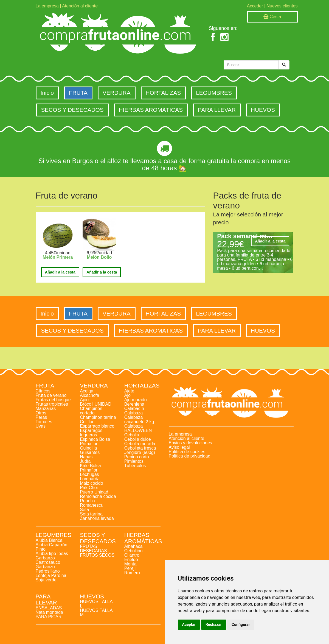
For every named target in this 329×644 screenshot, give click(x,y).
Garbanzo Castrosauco (48, 560)
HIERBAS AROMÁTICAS (151, 110)
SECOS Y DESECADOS (72, 110)
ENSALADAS (49, 608)
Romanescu (92, 505)
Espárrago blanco (97, 426)
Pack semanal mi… (245, 236)
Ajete (129, 391)
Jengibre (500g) (140, 452)
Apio (84, 400)
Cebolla (132, 435)
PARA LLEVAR (217, 110)
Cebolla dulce (138, 439)
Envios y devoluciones (190, 443)
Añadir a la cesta (60, 272)
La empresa (47, 6)
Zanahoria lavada (97, 518)
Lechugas (89, 474)
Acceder (255, 6)
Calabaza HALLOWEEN (138, 428)
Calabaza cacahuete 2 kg (139, 419)
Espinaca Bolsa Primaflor (95, 441)
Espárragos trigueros (91, 433)
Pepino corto (137, 457)
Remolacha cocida (98, 496)
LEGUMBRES (214, 93)
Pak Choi (89, 488)
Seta (84, 510)
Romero (132, 573)
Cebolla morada (140, 444)
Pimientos (134, 461)
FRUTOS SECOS (97, 555)
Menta (130, 564)
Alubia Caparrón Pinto (52, 547)
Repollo (87, 501)
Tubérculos (135, 466)
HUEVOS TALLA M (96, 613)
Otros (41, 413)
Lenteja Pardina (51, 575)
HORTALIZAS (163, 93)
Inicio (47, 93)
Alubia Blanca (49, 540)
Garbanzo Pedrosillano (48, 569)
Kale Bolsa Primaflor (90, 468)
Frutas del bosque (53, 400)
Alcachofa (89, 395)
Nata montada (50, 612)
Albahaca (133, 546)
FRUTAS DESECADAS (93, 549)
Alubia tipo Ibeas (52, 554)
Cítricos (43, 391)
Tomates (44, 422)
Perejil (130, 568)
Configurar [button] (241, 625)
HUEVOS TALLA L (96, 604)
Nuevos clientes (282, 6)
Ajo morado (136, 400)
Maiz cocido (91, 483)
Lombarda (90, 479)
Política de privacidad (190, 456)
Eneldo (131, 560)
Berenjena (134, 404)
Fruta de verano (51, 395)
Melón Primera (58, 257)
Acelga (87, 391)
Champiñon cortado (91, 411)
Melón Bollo (99, 257)
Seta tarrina (91, 514)
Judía (85, 461)
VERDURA (117, 93)
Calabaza (134, 413)
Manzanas (46, 409)
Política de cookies (187, 452)
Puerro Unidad (94, 492)
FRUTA (78, 93)
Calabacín (134, 409)
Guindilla (88, 448)
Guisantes (90, 452)
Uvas (41, 426)
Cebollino (133, 551)
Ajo (127, 395)
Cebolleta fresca (140, 448)
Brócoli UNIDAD (96, 404)
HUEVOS (263, 110)
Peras (41, 417)
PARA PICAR (49, 617)
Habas (86, 457)
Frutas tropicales (52, 404)
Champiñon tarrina (98, 417)
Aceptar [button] (189, 625)
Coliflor (87, 422)
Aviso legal (179, 447)
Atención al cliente (80, 6)
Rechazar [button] (214, 625)
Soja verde (46, 580)
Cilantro (132, 555)
